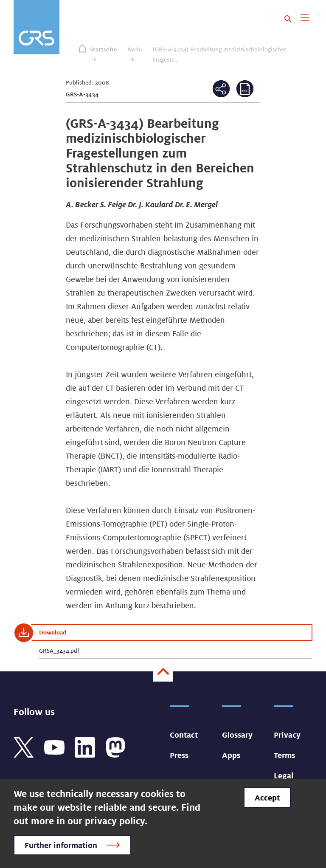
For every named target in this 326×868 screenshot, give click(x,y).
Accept (267, 798)
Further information (61, 845)
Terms (284, 755)
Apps (231, 755)
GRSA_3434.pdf (59, 651)
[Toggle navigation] (305, 19)
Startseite (104, 49)
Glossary (237, 735)
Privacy (287, 735)
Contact (184, 735)
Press (179, 755)
